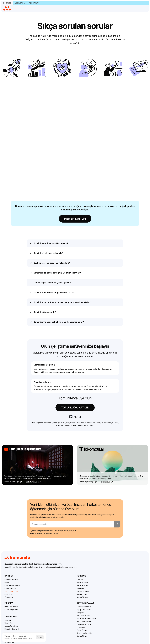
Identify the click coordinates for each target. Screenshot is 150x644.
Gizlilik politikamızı (41, 479)
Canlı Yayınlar (104, 610)
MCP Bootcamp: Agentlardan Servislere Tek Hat (108, 561)
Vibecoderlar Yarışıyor (107, 582)
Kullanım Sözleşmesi (119, 632)
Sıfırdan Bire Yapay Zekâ (108, 571)
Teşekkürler (13, 547)
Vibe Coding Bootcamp (108, 574)
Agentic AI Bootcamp (107, 532)
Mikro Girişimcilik (37, 532)
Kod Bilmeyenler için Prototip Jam (107, 552)
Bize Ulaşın (12, 544)
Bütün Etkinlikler (105, 529)
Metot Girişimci (37, 535)
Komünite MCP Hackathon (109, 556)
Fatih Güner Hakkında (16, 535)
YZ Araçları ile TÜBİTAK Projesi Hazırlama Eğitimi (108, 591)
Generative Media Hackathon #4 (106, 547)
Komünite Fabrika (37, 541)
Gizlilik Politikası (136, 632)
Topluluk (34, 529)
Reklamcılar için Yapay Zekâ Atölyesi (108, 567)
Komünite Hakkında (15, 529)
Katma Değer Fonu (61, 532)
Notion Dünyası (37, 547)
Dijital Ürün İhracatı (61, 529)
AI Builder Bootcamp (107, 538)
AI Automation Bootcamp (109, 535)
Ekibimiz (11, 532)
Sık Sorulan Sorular (15, 541)
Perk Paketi (35, 538)
